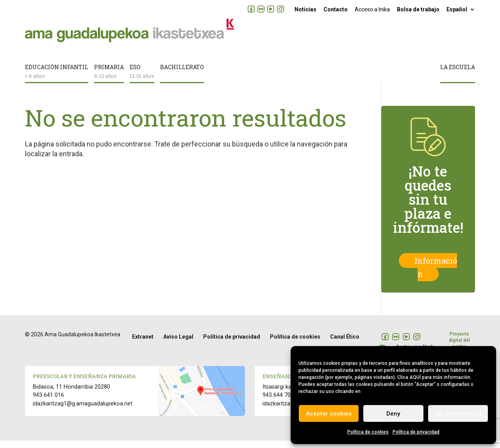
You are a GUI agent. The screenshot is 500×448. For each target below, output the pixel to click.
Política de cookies (368, 432)
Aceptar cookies (329, 414)
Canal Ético (345, 344)
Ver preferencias (458, 414)
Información (436, 275)
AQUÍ (415, 377)
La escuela (458, 75)
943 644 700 (278, 402)
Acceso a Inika (372, 9)
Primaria (109, 79)
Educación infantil (57, 79)
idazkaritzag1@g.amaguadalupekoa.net (83, 411)
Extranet (143, 344)
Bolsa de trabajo (418, 9)
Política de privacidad (416, 432)
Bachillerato (182, 75)
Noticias (305, 9)
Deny (393, 414)
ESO (142, 79)
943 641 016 (48, 402)
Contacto (336, 9)
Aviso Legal (178, 344)
